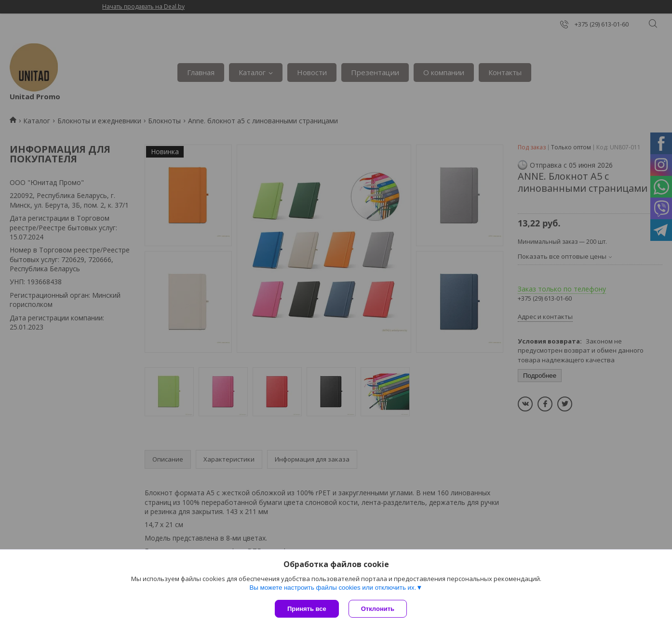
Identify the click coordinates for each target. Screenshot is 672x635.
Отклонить (378, 609)
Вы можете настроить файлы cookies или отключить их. (333, 588)
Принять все (307, 609)
